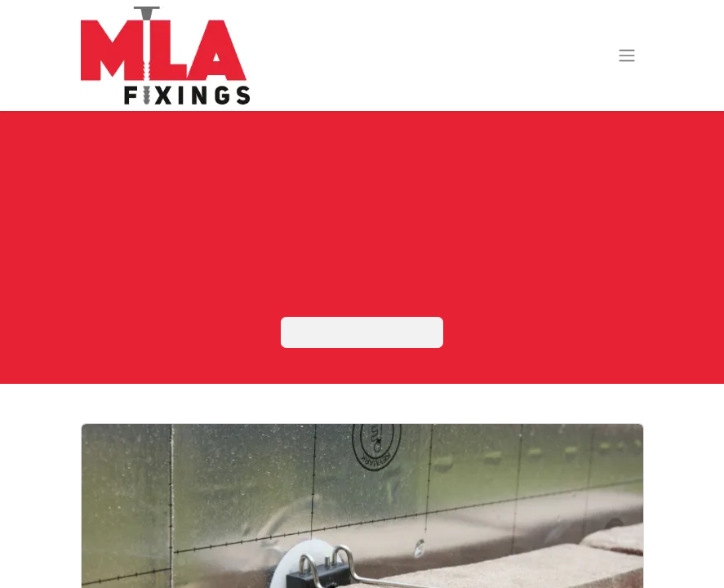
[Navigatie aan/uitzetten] (627, 56)
